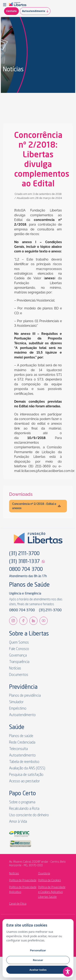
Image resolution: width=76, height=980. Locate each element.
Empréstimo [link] (18, 709)
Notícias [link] (15, 668)
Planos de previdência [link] (25, 696)
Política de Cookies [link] (50, 880)
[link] (18, 5)
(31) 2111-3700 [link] (24, 554)
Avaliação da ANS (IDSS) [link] (27, 768)
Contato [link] (11, 11)
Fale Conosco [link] (19, 649)
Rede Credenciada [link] (22, 743)
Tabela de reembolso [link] (24, 762)
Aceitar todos (38, 970)
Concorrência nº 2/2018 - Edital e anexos (36, 506)
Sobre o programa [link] (22, 802)
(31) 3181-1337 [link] (24, 562)
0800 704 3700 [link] (26, 570)
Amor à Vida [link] (18, 822)
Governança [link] (18, 655)
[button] (5, 5)
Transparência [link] (19, 662)
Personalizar (38, 950)
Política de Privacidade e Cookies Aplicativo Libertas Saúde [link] (52, 892)
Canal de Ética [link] (18, 904)
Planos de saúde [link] (21, 736)
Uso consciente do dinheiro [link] (29, 815)
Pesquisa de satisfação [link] (26, 775)
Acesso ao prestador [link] (24, 781)
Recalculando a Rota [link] (24, 809)
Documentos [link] (19, 675)
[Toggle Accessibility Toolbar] (68, 972)
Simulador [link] (16, 702)
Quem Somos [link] (19, 643)
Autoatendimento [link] (36, 11)
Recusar (38, 960)
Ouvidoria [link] (44, 874)
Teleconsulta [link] (18, 749)
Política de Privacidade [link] (23, 880)
